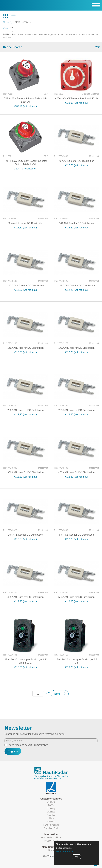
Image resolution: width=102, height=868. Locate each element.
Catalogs (51, 812)
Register (13, 751)
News (51, 850)
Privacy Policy (40, 745)
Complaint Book (51, 828)
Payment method (51, 825)
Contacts (51, 802)
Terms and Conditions (51, 837)
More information (65, 852)
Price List (51, 815)
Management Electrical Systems (60, 35)
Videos (51, 818)
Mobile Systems (24, 35)
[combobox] (26, 22)
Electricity (38, 35)
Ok (76, 857)
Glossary (51, 808)
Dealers (51, 821)
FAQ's (51, 805)
